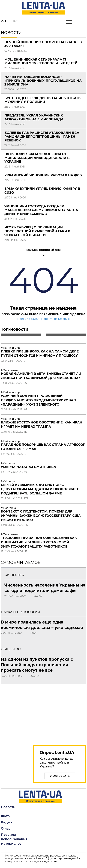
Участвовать (60, 776)
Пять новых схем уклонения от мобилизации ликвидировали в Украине (37, 158)
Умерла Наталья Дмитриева (29, 467)
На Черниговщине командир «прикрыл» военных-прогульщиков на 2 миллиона (43, 81)
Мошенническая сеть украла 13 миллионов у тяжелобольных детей (41, 61)
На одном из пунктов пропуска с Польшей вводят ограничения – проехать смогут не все (37, 665)
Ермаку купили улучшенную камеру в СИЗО (42, 191)
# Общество (9, 463)
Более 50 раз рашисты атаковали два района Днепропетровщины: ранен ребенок (42, 137)
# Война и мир (10, 348)
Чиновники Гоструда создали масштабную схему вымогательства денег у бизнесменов (41, 210)
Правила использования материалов (14, 839)
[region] (60, 713)
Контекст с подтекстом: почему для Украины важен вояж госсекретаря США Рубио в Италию (41, 516)
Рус (16, 21)
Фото (5, 816)
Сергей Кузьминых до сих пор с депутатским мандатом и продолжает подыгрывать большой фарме (40, 489)
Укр (4, 21)
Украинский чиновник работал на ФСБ (43, 175)
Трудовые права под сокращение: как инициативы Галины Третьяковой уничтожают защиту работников (39, 542)
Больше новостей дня (43, 250)
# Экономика (9, 370)
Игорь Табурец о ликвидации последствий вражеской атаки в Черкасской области (37, 231)
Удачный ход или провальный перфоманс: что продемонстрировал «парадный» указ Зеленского (38, 400)
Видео (6, 822)
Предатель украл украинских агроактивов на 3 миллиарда (34, 117)
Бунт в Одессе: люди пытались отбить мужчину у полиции (42, 100)
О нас (6, 829)
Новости (8, 807)
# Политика (8, 508)
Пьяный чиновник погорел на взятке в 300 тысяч (43, 44)
